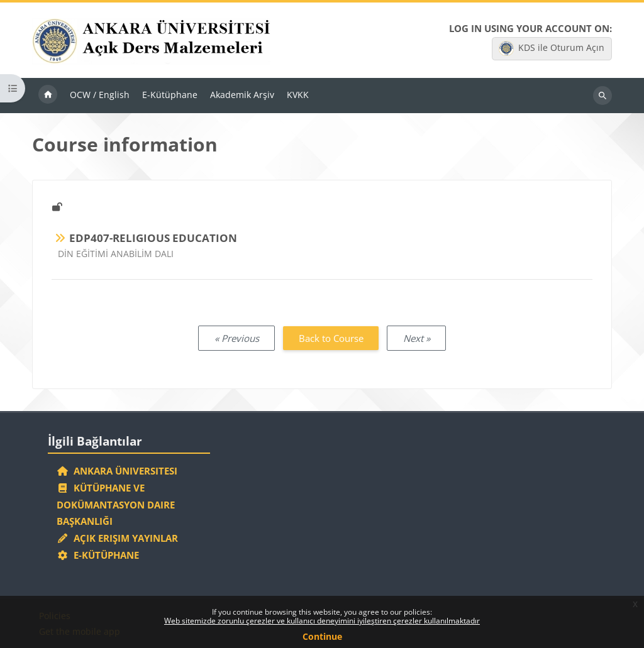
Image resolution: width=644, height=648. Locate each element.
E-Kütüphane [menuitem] (170, 95)
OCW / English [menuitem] (100, 95)
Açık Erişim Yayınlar (119, 538)
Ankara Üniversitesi (117, 471)
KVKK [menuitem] (298, 95)
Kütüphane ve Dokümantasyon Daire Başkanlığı (116, 505)
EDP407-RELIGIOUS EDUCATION (153, 238)
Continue (322, 636)
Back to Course (331, 338)
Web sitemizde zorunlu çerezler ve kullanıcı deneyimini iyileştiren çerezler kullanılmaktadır (322, 621)
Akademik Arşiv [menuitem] (242, 95)
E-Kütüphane (98, 555)
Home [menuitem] (48, 96)
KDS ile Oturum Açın (552, 48)
